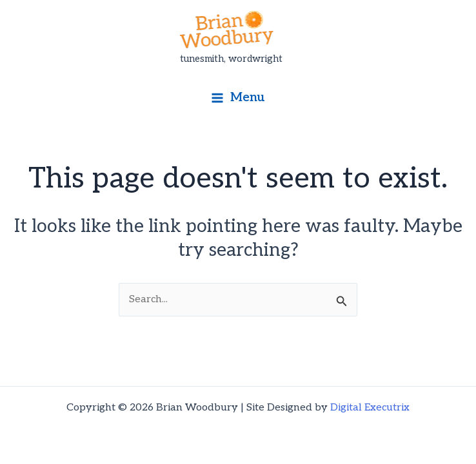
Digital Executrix (370, 408)
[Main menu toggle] (238, 98)
